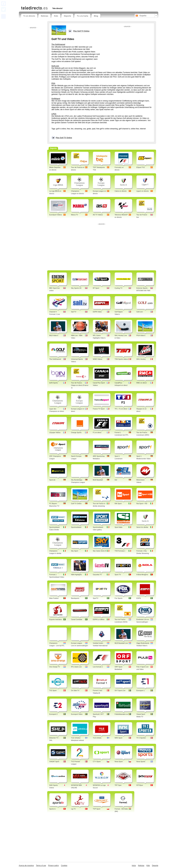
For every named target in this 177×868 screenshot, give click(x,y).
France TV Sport (99, 409)
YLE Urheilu (97, 738)
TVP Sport (97, 809)
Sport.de (52, 480)
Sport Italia (119, 527)
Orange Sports (76, 432)
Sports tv (52, 809)
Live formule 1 (98, 667)
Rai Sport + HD (142, 504)
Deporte (67, 16)
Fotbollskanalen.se (121, 714)
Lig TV (73, 809)
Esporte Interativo (56, 619)
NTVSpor (140, 785)
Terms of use (41, 866)
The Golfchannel (58, 44)
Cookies (64, 866)
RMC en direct (142, 383)
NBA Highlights (76, 575)
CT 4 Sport (97, 762)
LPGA (54, 114)
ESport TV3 (141, 167)
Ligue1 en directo (143, 191)
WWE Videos (98, 359)
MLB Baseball (98, 480)
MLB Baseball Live (121, 643)
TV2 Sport (53, 690)
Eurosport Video (77, 714)
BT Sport (96, 288)
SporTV (96, 598)
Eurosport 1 (141, 690)
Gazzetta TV (97, 575)
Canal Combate (77, 619)
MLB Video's (54, 335)
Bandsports (75, 598)
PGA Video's (141, 335)
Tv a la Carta (82, 16)
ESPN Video (97, 312)
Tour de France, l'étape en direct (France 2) (80, 385)
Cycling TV (119, 288)
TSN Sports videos (121, 359)
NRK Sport (119, 738)
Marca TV (75, 215)
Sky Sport (75, 551)
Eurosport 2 (54, 714)
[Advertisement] (55, 3)
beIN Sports (54, 383)
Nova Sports (141, 762)
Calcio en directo (121, 191)
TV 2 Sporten (141, 738)
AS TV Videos (98, 215)
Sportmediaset (76, 527)
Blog (96, 16)
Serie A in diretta (142, 527)
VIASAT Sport (54, 762)
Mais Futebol (54, 598)
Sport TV (118, 575)
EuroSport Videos (56, 215)
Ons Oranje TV (55, 667)
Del (116, 480)
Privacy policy (54, 866)
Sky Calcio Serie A (99, 551)
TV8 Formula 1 (120, 551)
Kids (56, 16)
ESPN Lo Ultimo (99, 619)
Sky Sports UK (76, 288)
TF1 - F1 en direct (121, 409)
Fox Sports (119, 598)
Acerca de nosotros (26, 866)
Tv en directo (29, 16)
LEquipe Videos (55, 432)
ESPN (139, 598)
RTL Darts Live (76, 667)
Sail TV (74, 312)
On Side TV (75, 690)
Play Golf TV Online (64, 138)
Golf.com (55, 66)
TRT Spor (118, 785)
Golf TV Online (76, 504)
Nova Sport (119, 762)
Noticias (45, 16)
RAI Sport (118, 504)
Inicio (134, 866)
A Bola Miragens (142, 575)
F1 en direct (97, 432)
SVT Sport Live (120, 690)
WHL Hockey (141, 359)
